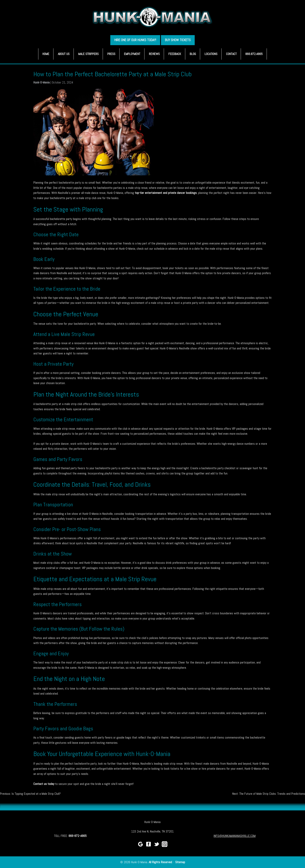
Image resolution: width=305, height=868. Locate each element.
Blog (193, 54)
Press (111, 54)
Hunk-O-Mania (41, 82)
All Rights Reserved (160, 862)
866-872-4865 (78, 836)
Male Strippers (88, 54)
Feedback (175, 54)
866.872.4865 (254, 54)
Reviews (154, 54)
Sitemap (180, 862)
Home (46, 54)
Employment (132, 54)
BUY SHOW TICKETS (178, 40)
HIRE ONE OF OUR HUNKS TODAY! (135, 40)
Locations (211, 54)
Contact (231, 54)
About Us (64, 54)
